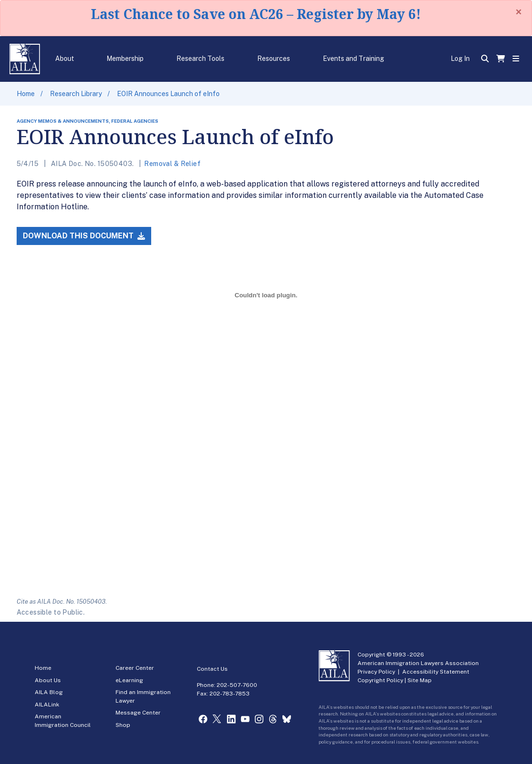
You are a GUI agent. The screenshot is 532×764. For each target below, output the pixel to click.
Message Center (138, 713)
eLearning (129, 680)
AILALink (47, 705)
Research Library (76, 94)
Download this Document (84, 236)
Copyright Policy (380, 680)
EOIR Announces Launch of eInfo (168, 94)
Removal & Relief (172, 164)
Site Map (420, 680)
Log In (460, 59)
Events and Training (353, 59)
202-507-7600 (237, 685)
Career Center (135, 668)
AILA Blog (49, 692)
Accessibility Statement (436, 672)
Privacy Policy (376, 672)
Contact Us (212, 669)
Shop (123, 725)
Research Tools (200, 59)
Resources (274, 59)
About (65, 59)
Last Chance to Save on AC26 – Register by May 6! (256, 14)
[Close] (519, 12)
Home (26, 94)
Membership (125, 59)
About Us (48, 680)
